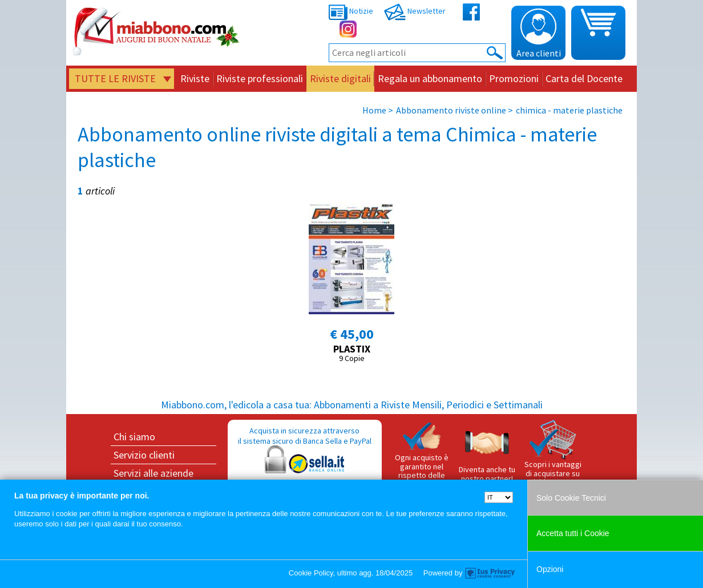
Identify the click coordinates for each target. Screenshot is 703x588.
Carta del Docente (584, 78)
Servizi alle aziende (153, 473)
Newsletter (415, 11)
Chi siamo (134, 437)
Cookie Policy (311, 573)
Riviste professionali (260, 78)
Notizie (351, 11)
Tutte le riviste (115, 78)
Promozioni (514, 78)
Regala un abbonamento (430, 78)
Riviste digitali (340, 78)
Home (374, 110)
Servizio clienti (144, 455)
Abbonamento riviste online (451, 110)
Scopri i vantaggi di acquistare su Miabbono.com (553, 453)
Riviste (195, 78)
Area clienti (539, 34)
